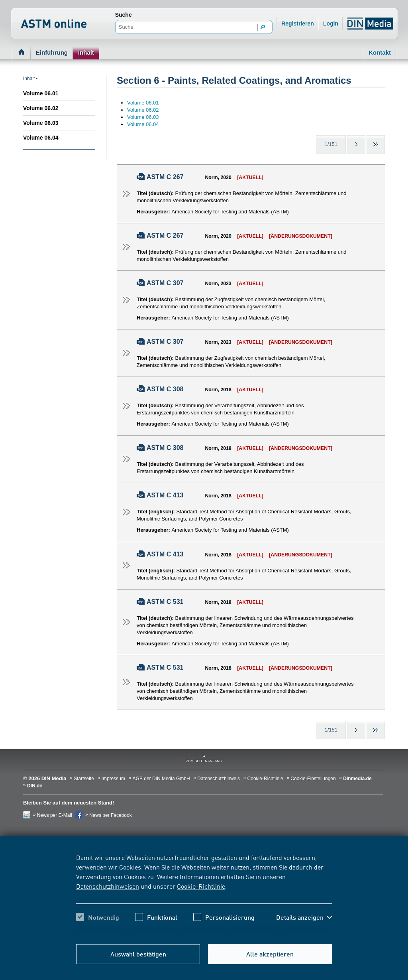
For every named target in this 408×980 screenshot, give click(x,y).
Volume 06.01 (41, 93)
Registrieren (298, 24)
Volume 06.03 (41, 123)
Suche (124, 15)
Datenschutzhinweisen (108, 886)
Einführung (52, 52)
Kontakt (380, 52)
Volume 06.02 (41, 108)
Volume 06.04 (41, 138)
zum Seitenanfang (204, 761)
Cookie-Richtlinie (201, 886)
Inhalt (86, 52)
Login (331, 24)
